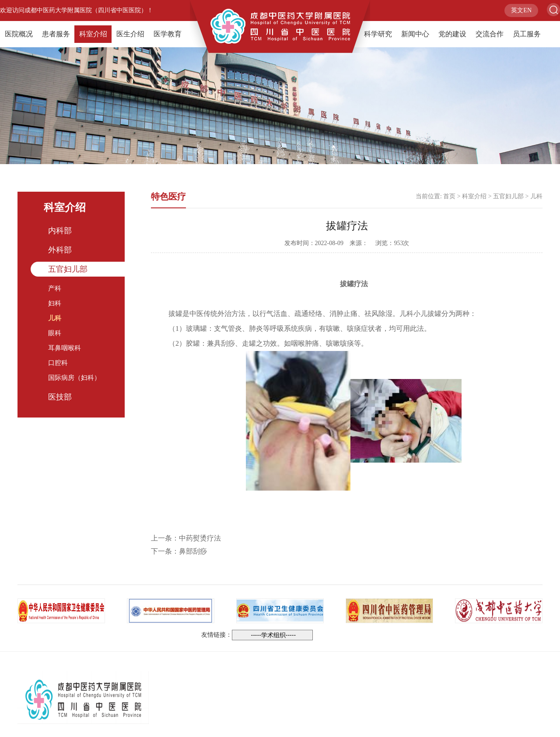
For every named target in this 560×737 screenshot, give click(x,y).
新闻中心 (415, 34)
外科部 (60, 250)
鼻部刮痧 (193, 551)
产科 (55, 288)
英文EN (521, 10)
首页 (449, 196)
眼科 (55, 333)
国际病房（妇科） (74, 378)
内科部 (60, 231)
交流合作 (490, 34)
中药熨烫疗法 (200, 538)
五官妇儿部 (68, 269)
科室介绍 (93, 34)
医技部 (60, 397)
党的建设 (452, 34)
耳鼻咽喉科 (65, 348)
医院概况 (19, 34)
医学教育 (168, 34)
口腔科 (58, 363)
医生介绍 (130, 34)
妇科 (55, 303)
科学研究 (378, 34)
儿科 (55, 318)
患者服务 (56, 34)
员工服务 (527, 34)
